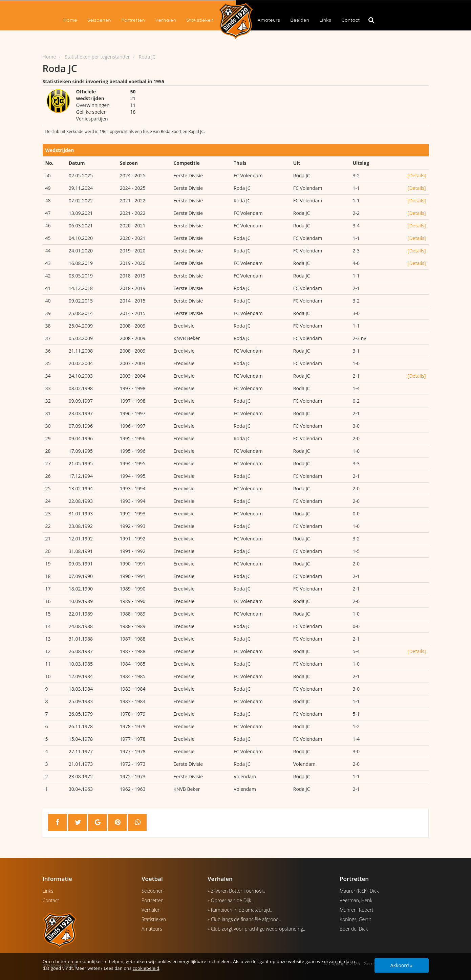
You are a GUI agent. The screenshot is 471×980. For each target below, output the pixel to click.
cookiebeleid (146, 968)
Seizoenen (99, 20)
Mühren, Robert (356, 910)
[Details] (417, 175)
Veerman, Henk (356, 900)
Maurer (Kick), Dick (359, 891)
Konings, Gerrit (355, 919)
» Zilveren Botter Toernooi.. (236, 891)
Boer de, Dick (354, 929)
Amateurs (269, 20)
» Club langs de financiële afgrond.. (244, 919)
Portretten (133, 20)
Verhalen (166, 20)
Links (325, 20)
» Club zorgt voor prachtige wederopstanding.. (256, 929)
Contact (350, 20)
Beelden (300, 20)
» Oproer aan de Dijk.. (230, 900)
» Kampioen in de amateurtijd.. (240, 910)
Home (70, 20)
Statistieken (200, 20)
